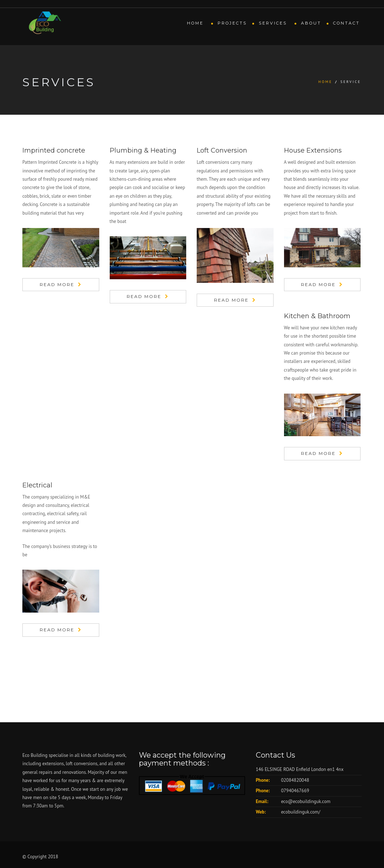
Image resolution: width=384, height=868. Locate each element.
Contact (346, 23)
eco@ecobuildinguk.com (306, 801)
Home (196, 23)
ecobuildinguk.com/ (301, 812)
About (311, 23)
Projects (232, 23)
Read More (57, 284)
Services (274, 23)
